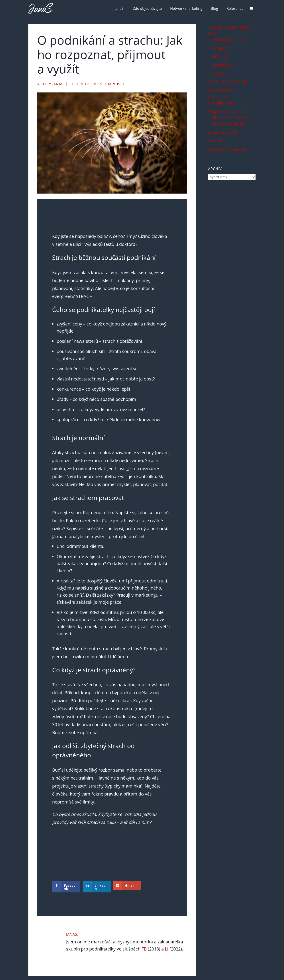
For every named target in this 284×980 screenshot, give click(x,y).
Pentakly (219, 65)
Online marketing (224, 82)
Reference (235, 8)
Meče (216, 57)
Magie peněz (220, 132)
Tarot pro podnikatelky (229, 27)
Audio (214, 141)
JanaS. (119, 8)
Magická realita (222, 111)
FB (144, 949)
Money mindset (109, 84)
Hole (216, 73)
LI (167, 949)
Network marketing (186, 8)
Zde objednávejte (147, 8)
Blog (214, 8)
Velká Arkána (223, 40)
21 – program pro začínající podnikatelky (221, 96)
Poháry (218, 48)
